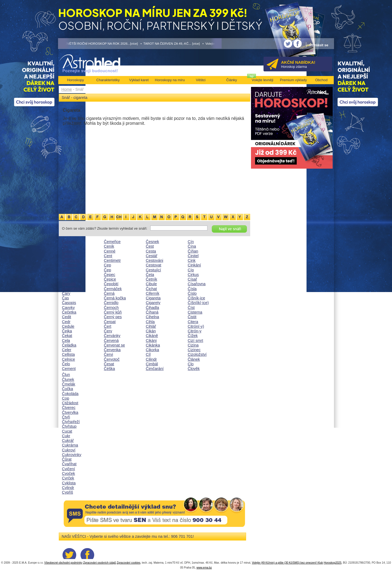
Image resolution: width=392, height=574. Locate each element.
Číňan (193, 251)
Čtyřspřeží (71, 422)
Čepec (110, 275)
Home (67, 89)
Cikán (151, 331)
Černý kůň (113, 312)
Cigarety (153, 303)
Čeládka (69, 345)
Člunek (68, 379)
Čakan (68, 251)
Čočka (68, 389)
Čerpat (110, 322)
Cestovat (154, 265)
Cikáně (152, 336)
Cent (108, 256)
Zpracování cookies (129, 563)
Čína (192, 246)
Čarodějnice (73, 289)
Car (65, 279)
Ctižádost (70, 403)
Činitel (193, 256)
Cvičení (69, 469)
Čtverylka (70, 412)
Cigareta (153, 298)
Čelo (66, 364)
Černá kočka (115, 298)
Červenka (112, 350)
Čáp (66, 275)
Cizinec (194, 350)
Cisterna (195, 312)
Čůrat (67, 459)
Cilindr (151, 359)
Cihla (150, 322)
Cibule (151, 284)
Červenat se (115, 345)
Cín (191, 242)
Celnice (69, 359)
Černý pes (113, 317)
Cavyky (68, 308)
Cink (192, 260)
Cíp (191, 270)
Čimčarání (155, 369)
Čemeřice (112, 242)
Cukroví (69, 450)
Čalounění (71, 260)
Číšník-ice (197, 298)
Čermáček (113, 289)
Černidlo (111, 303)
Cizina (193, 345)
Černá (109, 293)
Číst (191, 308)
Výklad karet (139, 80)
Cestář (152, 256)
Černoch (111, 308)
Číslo (192, 293)
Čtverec (69, 408)
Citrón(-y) (196, 326)
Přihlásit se (319, 45)
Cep (108, 265)
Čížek (193, 336)
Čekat (67, 336)
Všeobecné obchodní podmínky (63, 563)
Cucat (67, 431)
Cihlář (151, 326)
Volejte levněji (263, 80)
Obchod (321, 80)
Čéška (110, 369)
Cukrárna (70, 445)
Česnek (153, 242)
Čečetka (69, 312)
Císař (192, 279)
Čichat (151, 289)
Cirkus (193, 275)
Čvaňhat (69, 464)
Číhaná (152, 312)
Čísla (192, 289)
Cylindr (68, 488)
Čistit (192, 317)
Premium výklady (293, 80)
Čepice (110, 279)
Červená (111, 341)
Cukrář (68, 441)
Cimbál (152, 364)
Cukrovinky (72, 455)
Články (232, 80)
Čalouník (70, 265)
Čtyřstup (69, 426)
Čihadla (153, 308)
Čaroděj (69, 284)
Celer (67, 350)
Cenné (110, 251)
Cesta (151, 251)
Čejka (67, 331)
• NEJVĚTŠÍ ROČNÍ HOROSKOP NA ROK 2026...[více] (98, 43)
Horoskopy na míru (170, 80)
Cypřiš (68, 492)
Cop (66, 398)
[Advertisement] (154, 172)
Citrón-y (195, 331)
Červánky (112, 336)
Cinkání (195, 265)
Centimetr (112, 260)
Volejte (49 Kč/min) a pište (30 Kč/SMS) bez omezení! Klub (287, 563)
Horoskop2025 (333, 563)
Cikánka (153, 345)
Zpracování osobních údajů (99, 563)
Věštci (201, 80)
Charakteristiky (108, 80)
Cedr (66, 322)
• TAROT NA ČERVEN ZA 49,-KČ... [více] (170, 43)
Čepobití (111, 284)
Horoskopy (75, 80)
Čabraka (69, 242)
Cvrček (68, 478)
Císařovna (197, 284)
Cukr (66, 436)
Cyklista (69, 483)
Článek (194, 359)
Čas (66, 298)
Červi (109, 354)
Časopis (69, 303)
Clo (191, 364)
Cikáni (151, 341)
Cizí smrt (196, 341)
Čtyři (66, 417)
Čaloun (68, 256)
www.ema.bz (204, 568)
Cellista (68, 354)
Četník (152, 279)
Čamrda (69, 270)
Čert (108, 326)
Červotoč (112, 359)
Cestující (154, 270)
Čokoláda (70, 394)
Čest (150, 246)
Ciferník (153, 293)
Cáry (66, 293)
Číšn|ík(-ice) (198, 303)
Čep (108, 270)
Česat (109, 364)
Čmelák (69, 384)
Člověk (194, 369)
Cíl (148, 354)
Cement (69, 369)
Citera (193, 322)
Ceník (109, 246)
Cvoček (69, 473)
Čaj (65, 246)
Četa (150, 275)
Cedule (68, 326)
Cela (66, 341)
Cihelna (153, 317)
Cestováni (155, 260)
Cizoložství (197, 354)
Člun (66, 375)
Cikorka (153, 350)
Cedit (67, 317)
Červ (108, 331)
